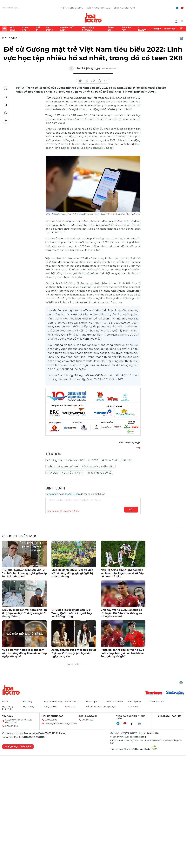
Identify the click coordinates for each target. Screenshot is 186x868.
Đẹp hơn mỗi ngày (67, 29)
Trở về (6, 121)
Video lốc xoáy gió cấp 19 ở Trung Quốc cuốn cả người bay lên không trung (72, 613)
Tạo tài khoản (72, 494)
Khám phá (25, 29)
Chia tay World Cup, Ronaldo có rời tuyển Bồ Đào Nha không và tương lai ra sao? (121, 613)
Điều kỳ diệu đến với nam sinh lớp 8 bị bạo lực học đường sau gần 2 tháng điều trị (25, 613)
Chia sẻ (6, 97)
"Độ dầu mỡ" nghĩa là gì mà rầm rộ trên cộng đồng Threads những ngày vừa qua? (25, 653)
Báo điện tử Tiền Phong (93, 18)
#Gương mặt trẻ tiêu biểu (98, 466)
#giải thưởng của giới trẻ (62, 466)
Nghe (6, 89)
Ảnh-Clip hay (126, 29)
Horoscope (170, 29)
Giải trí (38, 29)
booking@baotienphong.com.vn (61, 723)
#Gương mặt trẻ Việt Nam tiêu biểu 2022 (72, 460)
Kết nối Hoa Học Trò (96, 707)
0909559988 (51, 720)
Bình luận (6, 113)
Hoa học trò (11, 690)
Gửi (131, 510)
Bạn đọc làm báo (18, 747)
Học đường (49, 29)
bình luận (106, 81)
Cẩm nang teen (157, 702)
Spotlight (156, 29)
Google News (182, 38)
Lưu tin (6, 105)
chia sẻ (80, 81)
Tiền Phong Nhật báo (98, 8)
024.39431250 (12, 726)
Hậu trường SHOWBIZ (88, 29)
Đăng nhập (52, 494)
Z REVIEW (142, 29)
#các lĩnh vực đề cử (99, 473)
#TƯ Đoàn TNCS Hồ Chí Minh (65, 473)
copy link (93, 81)
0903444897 (88, 720)
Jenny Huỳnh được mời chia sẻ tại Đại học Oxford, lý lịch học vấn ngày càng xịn (74, 653)
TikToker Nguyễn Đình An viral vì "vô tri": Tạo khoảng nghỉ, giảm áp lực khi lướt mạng (25, 573)
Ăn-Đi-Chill (111, 29)
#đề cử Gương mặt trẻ (116, 460)
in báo (99, 81)
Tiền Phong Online (72, 8)
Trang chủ (4, 29)
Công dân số (50, 707)
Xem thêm (182, 29)
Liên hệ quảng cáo (53, 716)
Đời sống (13, 29)
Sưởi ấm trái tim (115, 702)
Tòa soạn (8, 716)
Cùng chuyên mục (20, 536)
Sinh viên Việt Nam (124, 8)
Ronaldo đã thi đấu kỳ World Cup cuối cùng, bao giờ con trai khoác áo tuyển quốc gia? (123, 653)
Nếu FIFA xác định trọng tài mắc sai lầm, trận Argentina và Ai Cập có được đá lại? (122, 573)
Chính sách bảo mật (170, 716)
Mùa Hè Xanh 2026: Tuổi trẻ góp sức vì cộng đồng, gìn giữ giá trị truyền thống (72, 573)
